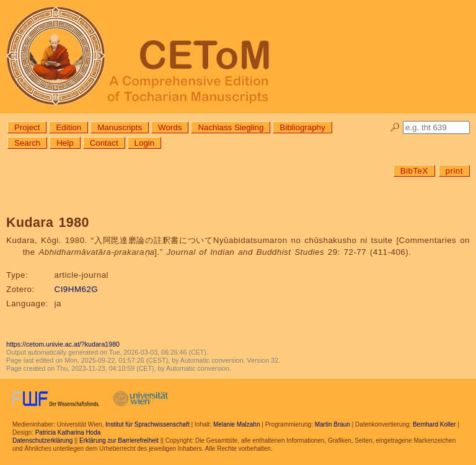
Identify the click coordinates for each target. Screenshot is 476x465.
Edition (68, 127)
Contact (104, 143)
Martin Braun (333, 424)
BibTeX (414, 171)
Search (27, 143)
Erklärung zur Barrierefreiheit (119, 441)
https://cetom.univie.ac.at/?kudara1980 (63, 344)
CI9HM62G (77, 289)
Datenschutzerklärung (42, 441)
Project (27, 127)
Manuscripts (120, 127)
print (454, 171)
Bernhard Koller (434, 424)
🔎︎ (395, 127)
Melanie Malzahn (237, 424)
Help (65, 143)
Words (170, 127)
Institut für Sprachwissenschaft (148, 424)
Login (145, 143)
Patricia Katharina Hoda (68, 432)
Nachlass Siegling (231, 127)
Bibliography (302, 127)
